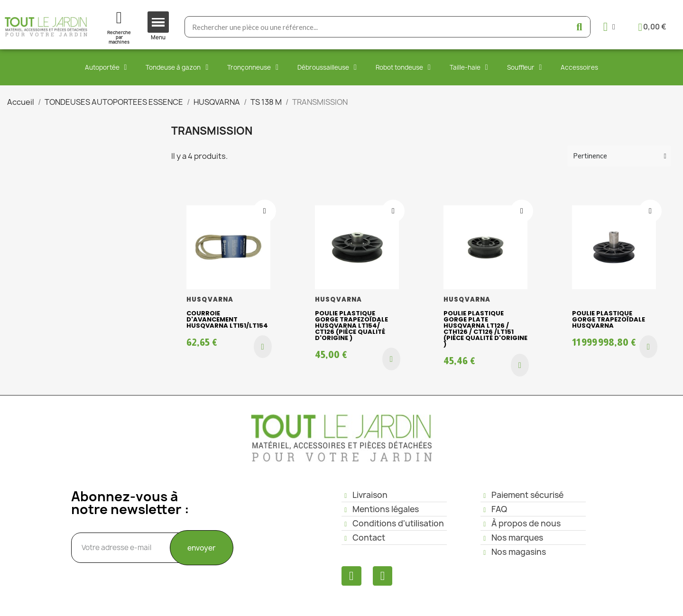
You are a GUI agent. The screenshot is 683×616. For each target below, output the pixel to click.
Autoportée (106, 67)
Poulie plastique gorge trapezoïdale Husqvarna (609, 319)
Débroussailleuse (327, 67)
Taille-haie (469, 67)
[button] (263, 347)
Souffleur (525, 67)
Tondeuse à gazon (177, 67)
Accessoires (579, 67)
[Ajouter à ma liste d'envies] (265, 211)
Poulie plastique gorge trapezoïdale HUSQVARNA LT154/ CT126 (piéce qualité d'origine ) (351, 326)
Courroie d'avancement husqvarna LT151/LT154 (227, 319)
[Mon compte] (609, 27)
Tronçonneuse (253, 67)
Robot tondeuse (403, 67)
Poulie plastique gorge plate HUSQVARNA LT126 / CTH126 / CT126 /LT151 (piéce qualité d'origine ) (485, 329)
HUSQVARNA (210, 299)
